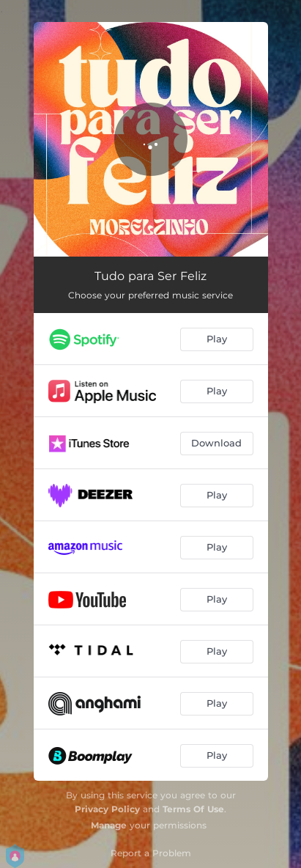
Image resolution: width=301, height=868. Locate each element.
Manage (109, 825)
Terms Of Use (193, 809)
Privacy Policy (107, 809)
